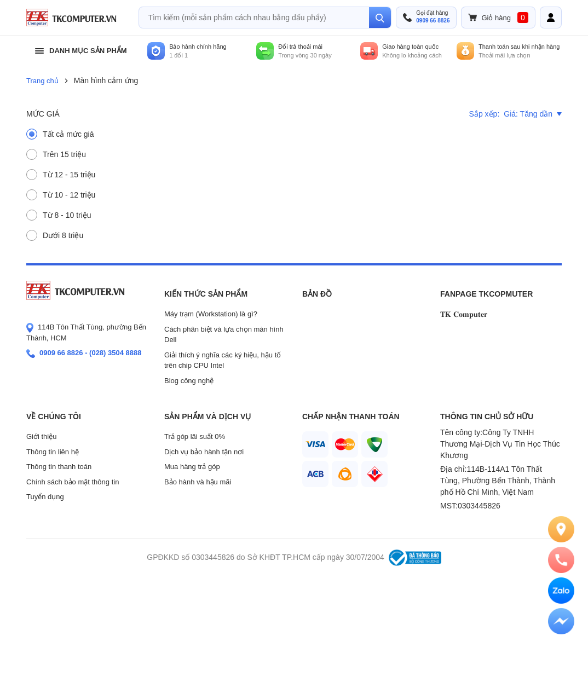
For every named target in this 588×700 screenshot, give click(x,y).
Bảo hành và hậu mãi (198, 482)
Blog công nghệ (189, 381)
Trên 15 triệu (64, 154)
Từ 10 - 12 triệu (69, 195)
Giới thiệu (41, 436)
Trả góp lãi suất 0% (195, 436)
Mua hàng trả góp (192, 467)
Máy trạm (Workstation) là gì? (211, 314)
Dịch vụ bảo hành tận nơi (204, 452)
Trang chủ (42, 81)
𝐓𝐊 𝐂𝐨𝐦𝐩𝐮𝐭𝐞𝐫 (464, 314)
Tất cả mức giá (68, 134)
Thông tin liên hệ (53, 452)
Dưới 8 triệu (63, 235)
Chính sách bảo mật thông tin (73, 482)
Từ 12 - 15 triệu (69, 175)
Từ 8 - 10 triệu (67, 215)
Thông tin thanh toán (59, 467)
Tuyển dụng (45, 497)
